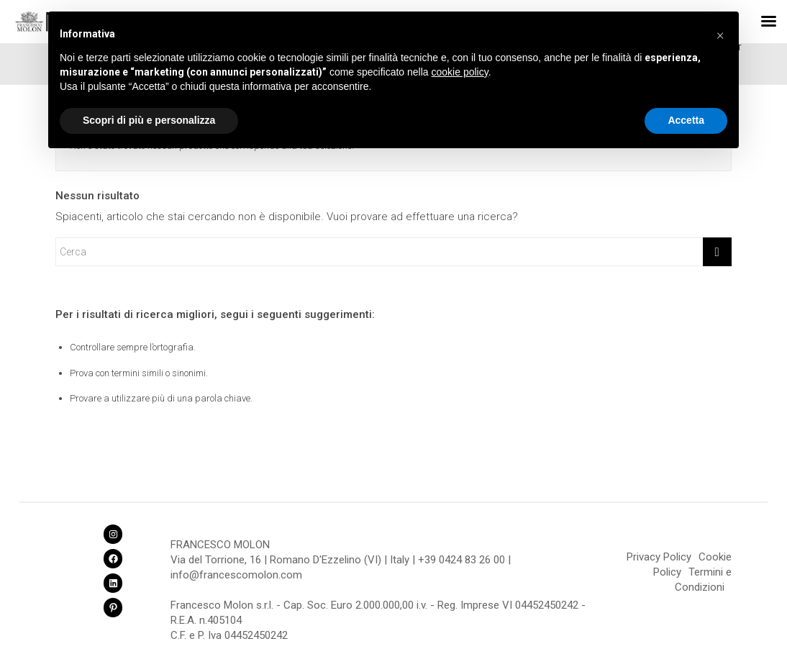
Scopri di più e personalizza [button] (149, 120)
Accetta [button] (686, 120)
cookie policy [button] (460, 72)
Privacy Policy (659, 557)
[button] (720, 35)
